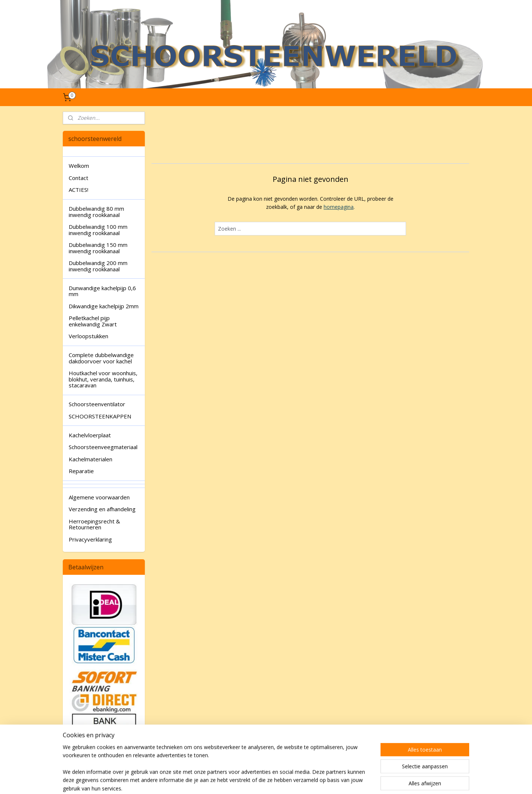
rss (259, 781)
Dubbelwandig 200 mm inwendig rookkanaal (98, 266)
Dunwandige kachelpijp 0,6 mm (102, 291)
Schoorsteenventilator (97, 404)
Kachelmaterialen (91, 459)
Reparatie (81, 471)
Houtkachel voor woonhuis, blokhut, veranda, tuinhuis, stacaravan (103, 379)
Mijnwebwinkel (352, 781)
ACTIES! (79, 190)
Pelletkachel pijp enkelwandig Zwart (93, 321)
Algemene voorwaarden (99, 497)
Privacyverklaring (90, 539)
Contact (79, 178)
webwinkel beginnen (287, 781)
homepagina (339, 207)
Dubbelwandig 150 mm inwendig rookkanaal (98, 248)
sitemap (244, 781)
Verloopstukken (88, 336)
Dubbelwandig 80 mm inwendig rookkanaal (96, 212)
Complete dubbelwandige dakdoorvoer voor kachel (101, 358)
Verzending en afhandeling (102, 509)
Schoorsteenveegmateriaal (103, 447)
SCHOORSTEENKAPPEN (100, 416)
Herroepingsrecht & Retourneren (94, 524)
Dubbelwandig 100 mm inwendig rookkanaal (98, 230)
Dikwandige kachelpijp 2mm (104, 306)
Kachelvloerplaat (90, 435)
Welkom (79, 166)
